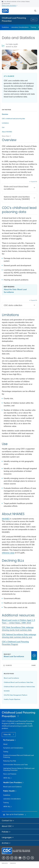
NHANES (6, 519)
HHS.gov (5, 863)
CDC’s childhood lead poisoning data (13, 119)
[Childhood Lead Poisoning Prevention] (19, 714)
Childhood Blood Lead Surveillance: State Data (18, 682)
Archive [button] (6, 843)
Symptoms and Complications (13, 748)
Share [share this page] (34, 665)
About (5, 744)
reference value (8, 553)
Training (33, 27)
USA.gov (13, 863)
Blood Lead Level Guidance (12, 787)
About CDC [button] (8, 826)
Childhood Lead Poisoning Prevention (14, 19)
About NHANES (7, 132)
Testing (6, 752)
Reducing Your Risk (10, 761)
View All (7, 735)
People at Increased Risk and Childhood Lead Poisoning (18, 756)
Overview (5, 114)
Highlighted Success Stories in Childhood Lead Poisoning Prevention (19, 769)
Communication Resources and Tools (15, 765)
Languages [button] (8, 838)
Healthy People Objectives (12, 699)
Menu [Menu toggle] (34, 20)
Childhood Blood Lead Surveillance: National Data (19, 687)
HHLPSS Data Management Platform (16, 695)
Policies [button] (6, 832)
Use (3, 127)
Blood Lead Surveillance (11, 678)
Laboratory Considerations (20, 27)
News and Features (10, 774)
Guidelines (5, 27)
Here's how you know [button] (10, 5)
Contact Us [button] (8, 821)
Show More (6, 136)
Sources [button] (9, 665)
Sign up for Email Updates (15, 814)
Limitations (5, 123)
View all (8, 778)
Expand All (34, 182)
